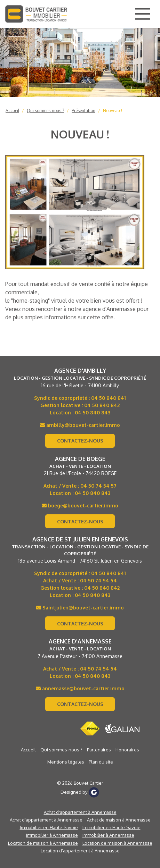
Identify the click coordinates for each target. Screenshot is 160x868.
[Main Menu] (143, 14)
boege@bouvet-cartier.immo (80, 505)
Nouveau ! (113, 111)
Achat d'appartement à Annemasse (80, 812)
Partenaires (99, 750)
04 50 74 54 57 (98, 486)
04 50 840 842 (102, 405)
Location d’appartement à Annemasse (80, 851)
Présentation (83, 111)
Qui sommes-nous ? (45, 111)
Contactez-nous (80, 441)
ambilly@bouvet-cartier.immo (80, 425)
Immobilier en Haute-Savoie (49, 827)
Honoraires (127, 750)
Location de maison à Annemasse (43, 843)
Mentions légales (66, 762)
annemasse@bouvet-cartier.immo (80, 688)
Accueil (12, 111)
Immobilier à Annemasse (52, 835)
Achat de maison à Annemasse (119, 820)
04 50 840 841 (109, 398)
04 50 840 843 (93, 412)
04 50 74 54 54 (98, 580)
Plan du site (101, 762)
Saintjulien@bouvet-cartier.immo (80, 608)
